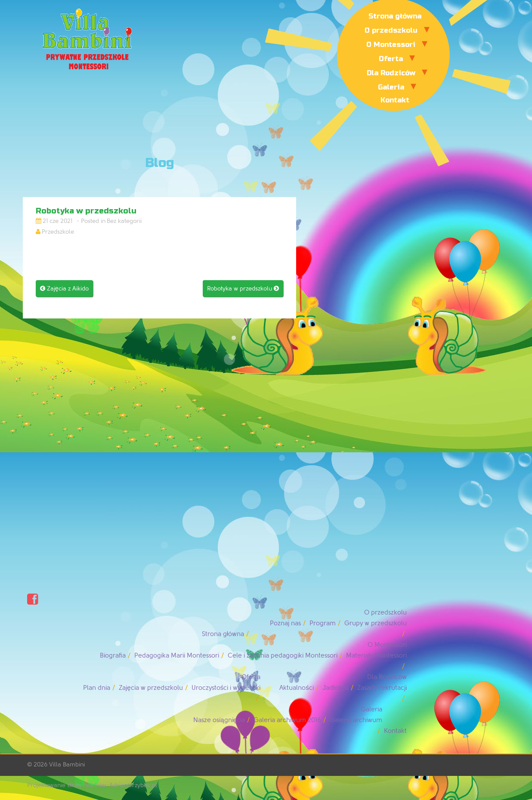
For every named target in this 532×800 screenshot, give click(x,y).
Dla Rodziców (391, 73)
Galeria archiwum (356, 720)
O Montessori (391, 45)
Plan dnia (97, 688)
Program (323, 623)
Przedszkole (58, 232)
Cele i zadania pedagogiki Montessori (283, 656)
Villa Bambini (67, 764)
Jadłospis (336, 688)
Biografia (113, 656)
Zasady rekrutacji (382, 688)
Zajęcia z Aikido (64, 289)
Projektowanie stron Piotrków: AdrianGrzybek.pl (92, 785)
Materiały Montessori (376, 656)
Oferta (391, 59)
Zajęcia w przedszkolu (151, 688)
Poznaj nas (285, 623)
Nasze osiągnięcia (219, 720)
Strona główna (395, 16)
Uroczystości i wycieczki (226, 688)
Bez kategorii (124, 221)
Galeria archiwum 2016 (287, 720)
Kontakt (395, 100)
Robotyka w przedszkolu (243, 289)
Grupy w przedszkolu (376, 623)
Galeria (391, 87)
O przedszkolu (391, 30)
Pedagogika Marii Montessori (177, 656)
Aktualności (297, 688)
